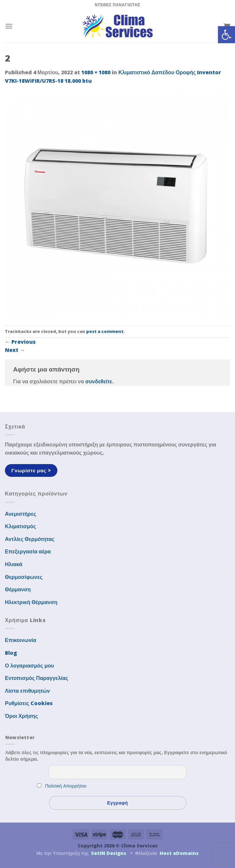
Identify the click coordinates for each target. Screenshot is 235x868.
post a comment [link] (105, 331)
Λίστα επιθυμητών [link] (28, 691)
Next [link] (15, 350)
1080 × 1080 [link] (96, 72)
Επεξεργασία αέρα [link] (28, 551)
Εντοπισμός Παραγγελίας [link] (37, 678)
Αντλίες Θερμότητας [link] (30, 539)
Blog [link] (11, 653)
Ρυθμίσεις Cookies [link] (29, 703)
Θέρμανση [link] (18, 589)
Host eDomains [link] (179, 853)
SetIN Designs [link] (109, 853)
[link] (226, 35)
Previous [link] (20, 342)
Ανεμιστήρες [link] (20, 514)
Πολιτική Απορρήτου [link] (66, 786)
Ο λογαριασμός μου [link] (29, 666)
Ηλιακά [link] (14, 564)
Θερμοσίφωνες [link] (24, 577)
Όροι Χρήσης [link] (21, 716)
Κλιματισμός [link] (20, 526)
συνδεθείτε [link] (99, 381)
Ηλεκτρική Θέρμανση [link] (31, 602)
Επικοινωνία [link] (21, 640)
